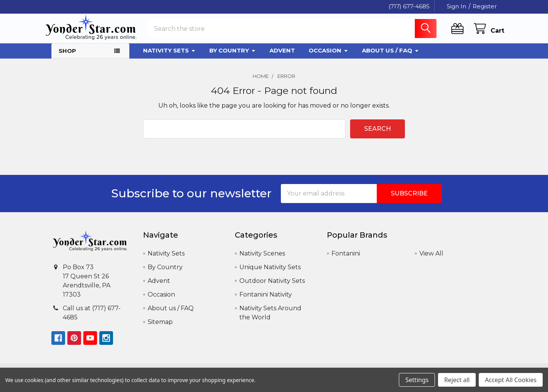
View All (431, 259)
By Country (233, 56)
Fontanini (346, 259)
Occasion (328, 56)
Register (485, 6)
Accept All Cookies (511, 380)
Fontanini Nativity (266, 300)
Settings (417, 380)
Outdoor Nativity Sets (272, 286)
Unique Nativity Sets (270, 273)
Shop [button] (67, 56)
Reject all (457, 380)
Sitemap (160, 328)
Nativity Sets (169, 56)
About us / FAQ (390, 56)
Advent (282, 56)
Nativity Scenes (262, 259)
